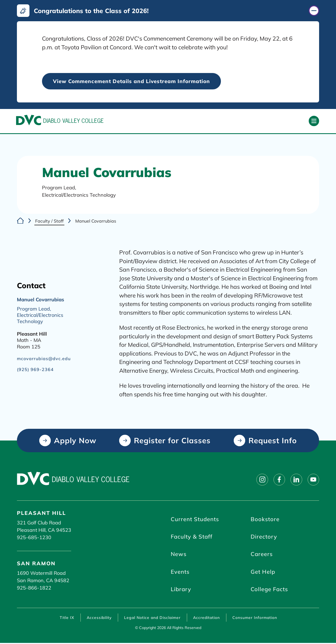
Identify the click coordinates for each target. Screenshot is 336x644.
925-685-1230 (34, 538)
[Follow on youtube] (313, 480)
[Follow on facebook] (278, 480)
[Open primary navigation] (314, 121)
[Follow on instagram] (261, 480)
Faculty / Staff (49, 221)
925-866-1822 (34, 588)
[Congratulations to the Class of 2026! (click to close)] (168, 11)
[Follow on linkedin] (296, 480)
